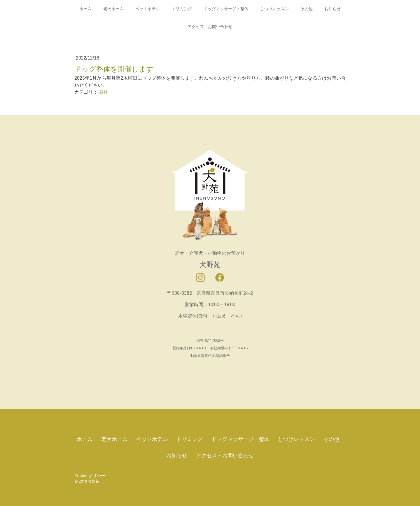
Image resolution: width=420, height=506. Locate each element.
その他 (307, 9)
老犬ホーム (113, 9)
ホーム (85, 9)
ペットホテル (148, 9)
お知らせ (332, 9)
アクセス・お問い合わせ (210, 27)
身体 (104, 92)
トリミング (182, 9)
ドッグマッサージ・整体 (226, 9)
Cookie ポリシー (90, 476)
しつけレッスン (274, 9)
